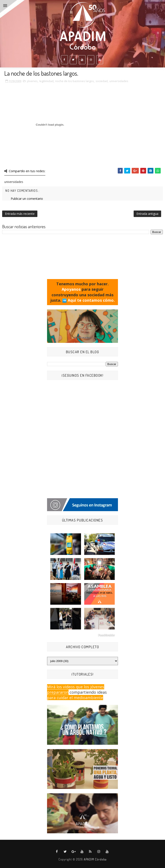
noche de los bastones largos (75, 81)
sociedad (102, 81)
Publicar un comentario (27, 199)
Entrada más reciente (20, 214)
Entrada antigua (147, 214)
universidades (119, 81)
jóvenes (32, 81)
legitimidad (46, 81)
